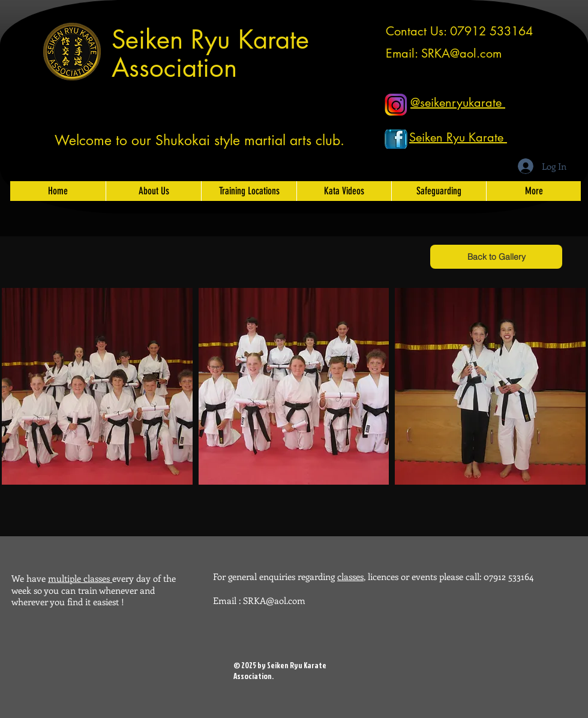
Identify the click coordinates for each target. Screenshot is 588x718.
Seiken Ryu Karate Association (210, 54)
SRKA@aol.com (461, 53)
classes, (351, 576)
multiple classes (80, 578)
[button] (97, 386)
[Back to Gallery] (496, 257)
